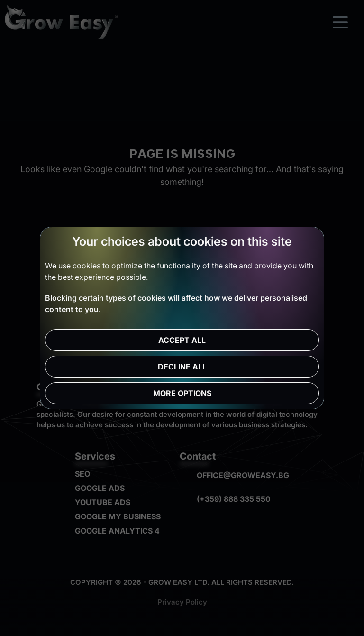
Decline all (182, 367)
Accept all (182, 340)
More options (182, 393)
